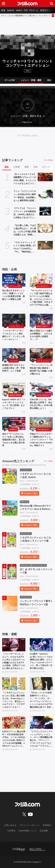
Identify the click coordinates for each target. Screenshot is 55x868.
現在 (7, 167)
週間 (27, 167)
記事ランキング (12, 160)
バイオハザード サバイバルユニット (17, 326)
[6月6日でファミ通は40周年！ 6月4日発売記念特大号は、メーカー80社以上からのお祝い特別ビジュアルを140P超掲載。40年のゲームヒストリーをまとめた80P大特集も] (14, 723)
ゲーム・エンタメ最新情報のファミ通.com (18, 16)
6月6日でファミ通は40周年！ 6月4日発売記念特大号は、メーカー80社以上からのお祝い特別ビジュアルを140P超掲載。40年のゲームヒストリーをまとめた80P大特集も (14, 739)
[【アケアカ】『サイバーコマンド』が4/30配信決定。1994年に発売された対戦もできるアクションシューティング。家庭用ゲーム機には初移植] (45, 211)
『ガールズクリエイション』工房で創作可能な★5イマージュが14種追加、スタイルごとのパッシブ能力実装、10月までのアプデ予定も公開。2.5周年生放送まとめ (41, 298)
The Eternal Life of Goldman (44, 430)
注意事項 (11, 831)
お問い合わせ (10, 825)
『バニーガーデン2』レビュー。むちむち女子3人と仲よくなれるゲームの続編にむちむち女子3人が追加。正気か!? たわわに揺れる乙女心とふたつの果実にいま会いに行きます (14, 661)
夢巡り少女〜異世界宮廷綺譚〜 (44, 326)
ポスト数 (46, 167)
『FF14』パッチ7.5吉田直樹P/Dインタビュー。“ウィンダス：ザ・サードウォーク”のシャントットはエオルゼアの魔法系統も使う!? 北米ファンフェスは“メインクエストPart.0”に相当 (41, 700)
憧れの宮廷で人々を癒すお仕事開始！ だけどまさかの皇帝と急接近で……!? (41, 335)
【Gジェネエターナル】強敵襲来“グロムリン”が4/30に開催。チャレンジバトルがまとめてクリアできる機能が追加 (25, 179)
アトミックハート (44, 361)
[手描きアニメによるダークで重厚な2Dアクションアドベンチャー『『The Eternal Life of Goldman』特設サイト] (41, 424)
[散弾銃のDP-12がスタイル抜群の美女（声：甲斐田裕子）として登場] (14, 355)
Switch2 (11, 10)
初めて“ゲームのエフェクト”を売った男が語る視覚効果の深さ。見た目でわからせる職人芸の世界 (13, 440)
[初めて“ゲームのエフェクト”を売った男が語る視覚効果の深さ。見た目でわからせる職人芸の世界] (14, 424)
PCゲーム (34, 10)
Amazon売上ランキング (18, 461)
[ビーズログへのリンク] (37, 849)
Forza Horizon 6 (43, 395)
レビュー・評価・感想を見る (26, 116)
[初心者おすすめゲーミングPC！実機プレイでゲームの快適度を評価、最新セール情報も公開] (14, 280)
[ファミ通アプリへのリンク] (19, 849)
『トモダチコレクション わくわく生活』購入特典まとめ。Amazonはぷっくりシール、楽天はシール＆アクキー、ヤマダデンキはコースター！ (13, 700)
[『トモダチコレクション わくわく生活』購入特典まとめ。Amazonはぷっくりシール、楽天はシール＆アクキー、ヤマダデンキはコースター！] (14, 684)
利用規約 (47, 825)
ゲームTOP (10, 80)
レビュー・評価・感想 (31, 80)
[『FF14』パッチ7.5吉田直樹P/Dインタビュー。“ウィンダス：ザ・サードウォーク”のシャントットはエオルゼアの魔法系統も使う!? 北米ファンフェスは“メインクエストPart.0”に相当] (41, 684)
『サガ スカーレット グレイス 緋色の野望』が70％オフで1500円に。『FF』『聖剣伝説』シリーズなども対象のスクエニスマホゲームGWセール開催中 (25, 247)
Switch (19, 10)
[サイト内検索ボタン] (51, 4)
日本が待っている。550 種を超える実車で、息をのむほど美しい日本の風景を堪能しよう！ (41, 404)
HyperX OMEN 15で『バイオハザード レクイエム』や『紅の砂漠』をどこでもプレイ (14, 404)
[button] (27, 122)
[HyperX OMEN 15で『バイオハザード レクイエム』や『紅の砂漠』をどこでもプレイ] (14, 389)
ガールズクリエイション (44, 286)
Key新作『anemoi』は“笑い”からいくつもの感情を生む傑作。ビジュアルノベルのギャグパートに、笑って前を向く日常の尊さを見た (41, 661)
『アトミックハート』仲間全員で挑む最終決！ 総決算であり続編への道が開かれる (41, 369)
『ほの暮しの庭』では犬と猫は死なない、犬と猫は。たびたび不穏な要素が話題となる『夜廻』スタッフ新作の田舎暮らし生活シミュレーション (25, 230)
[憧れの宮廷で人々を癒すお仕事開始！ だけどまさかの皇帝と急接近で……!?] (41, 320)
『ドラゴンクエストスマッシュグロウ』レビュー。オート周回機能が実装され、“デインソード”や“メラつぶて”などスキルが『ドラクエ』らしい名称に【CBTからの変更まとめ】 (41, 739)
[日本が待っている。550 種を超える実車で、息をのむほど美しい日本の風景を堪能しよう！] (41, 389)
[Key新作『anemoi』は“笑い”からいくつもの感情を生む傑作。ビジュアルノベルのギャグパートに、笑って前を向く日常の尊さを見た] (41, 645)
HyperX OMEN (15, 395)
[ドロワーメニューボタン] (4, 4)
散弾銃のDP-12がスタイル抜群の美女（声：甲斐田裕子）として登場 (13, 368)
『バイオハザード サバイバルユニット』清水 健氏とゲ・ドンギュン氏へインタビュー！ (13, 335)
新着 (3, 10)
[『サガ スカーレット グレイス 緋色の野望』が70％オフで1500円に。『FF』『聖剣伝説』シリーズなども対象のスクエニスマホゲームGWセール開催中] (45, 245)
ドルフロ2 (14, 361)
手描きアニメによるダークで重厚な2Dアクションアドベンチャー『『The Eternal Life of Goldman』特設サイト (41, 440)
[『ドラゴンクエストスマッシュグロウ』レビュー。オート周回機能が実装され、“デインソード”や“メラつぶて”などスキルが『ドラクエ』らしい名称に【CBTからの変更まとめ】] (41, 723)
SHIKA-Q (13, 430)
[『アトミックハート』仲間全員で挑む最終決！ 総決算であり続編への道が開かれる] (41, 355)
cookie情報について (27, 831)
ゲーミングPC (15, 286)
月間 (35, 167)
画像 (49, 80)
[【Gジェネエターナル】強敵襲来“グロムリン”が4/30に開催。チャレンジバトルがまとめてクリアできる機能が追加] (45, 177)
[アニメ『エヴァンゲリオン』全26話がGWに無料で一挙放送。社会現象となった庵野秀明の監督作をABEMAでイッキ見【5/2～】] (45, 194)
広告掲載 (44, 831)
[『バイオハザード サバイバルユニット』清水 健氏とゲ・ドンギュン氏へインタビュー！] (14, 320)
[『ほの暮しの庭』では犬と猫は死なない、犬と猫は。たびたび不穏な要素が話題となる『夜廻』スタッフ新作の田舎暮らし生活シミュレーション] (45, 228)
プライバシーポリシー (30, 825)
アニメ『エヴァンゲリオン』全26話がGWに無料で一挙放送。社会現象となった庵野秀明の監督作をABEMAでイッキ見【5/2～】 (25, 196)
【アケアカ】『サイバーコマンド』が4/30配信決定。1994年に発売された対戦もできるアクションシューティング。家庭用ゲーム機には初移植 (25, 213)
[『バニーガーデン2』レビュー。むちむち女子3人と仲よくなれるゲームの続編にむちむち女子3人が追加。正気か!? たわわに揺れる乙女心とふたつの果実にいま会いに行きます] (14, 645)
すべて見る (48, 160)
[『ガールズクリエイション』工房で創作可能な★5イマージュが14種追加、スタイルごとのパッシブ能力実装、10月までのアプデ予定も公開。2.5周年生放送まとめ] (41, 280)
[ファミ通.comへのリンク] (27, 4)
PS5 (26, 10)
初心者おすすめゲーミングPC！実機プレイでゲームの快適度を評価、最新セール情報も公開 (13, 295)
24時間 (17, 167)
